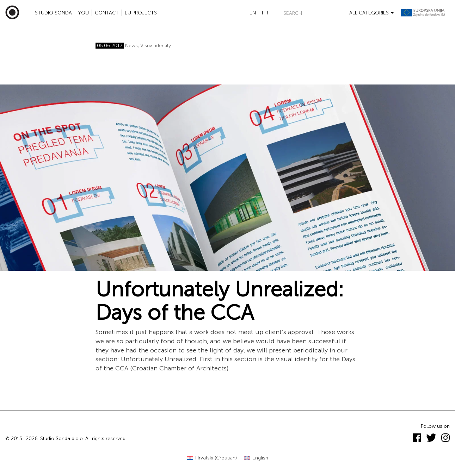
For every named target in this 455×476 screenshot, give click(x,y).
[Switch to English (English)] (256, 458)
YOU (83, 13)
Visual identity (156, 46)
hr (265, 13)
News (131, 46)
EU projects (141, 13)
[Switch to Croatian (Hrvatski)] (212, 458)
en (253, 13)
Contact (107, 13)
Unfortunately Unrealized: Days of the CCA (220, 301)
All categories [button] (371, 13)
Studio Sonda (53, 13)
